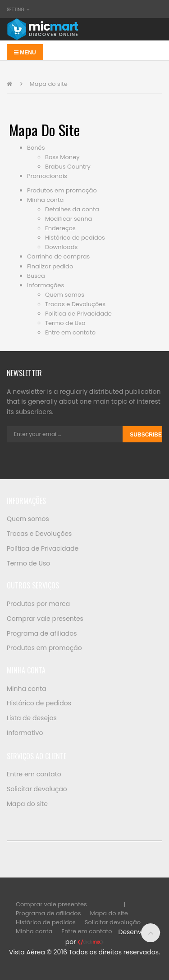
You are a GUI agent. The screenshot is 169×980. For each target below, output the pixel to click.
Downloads (61, 247)
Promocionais (47, 176)
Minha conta (45, 200)
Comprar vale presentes (45, 619)
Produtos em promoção (62, 190)
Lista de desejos (32, 718)
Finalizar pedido (50, 266)
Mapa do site (48, 84)
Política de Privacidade (78, 314)
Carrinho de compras (58, 256)
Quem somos (65, 295)
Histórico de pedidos (75, 238)
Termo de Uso (65, 323)
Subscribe (146, 435)
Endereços (60, 228)
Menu (25, 53)
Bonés (36, 148)
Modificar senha (69, 219)
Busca (36, 276)
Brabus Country (68, 167)
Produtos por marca (38, 604)
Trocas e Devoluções (75, 304)
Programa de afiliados (42, 633)
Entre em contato (70, 332)
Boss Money (62, 157)
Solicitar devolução (37, 789)
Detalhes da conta (72, 209)
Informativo (25, 733)
